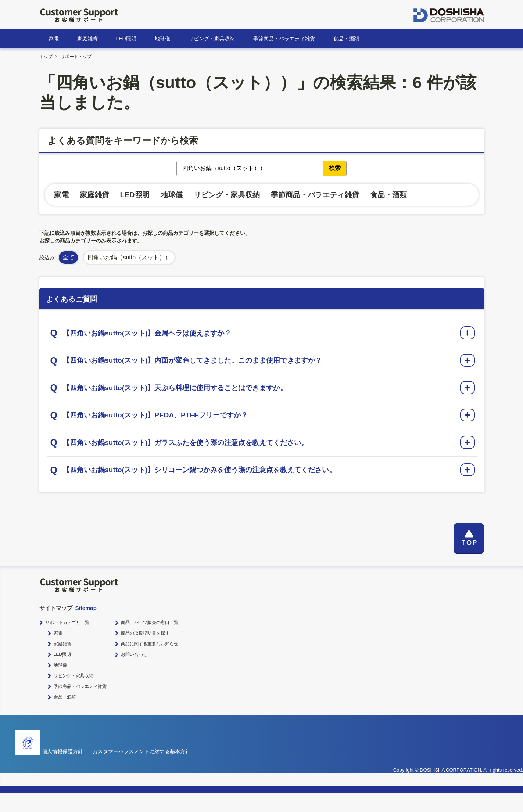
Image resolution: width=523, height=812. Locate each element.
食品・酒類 (346, 39)
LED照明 (126, 39)
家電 (54, 39)
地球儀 (162, 39)
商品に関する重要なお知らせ (150, 662)
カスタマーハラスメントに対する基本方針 (142, 770)
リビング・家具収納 (212, 39)
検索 (335, 168)
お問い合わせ (134, 673)
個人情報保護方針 (62, 770)
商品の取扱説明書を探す (145, 652)
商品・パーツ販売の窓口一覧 (150, 641)
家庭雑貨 (87, 39)
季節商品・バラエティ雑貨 (284, 39)
